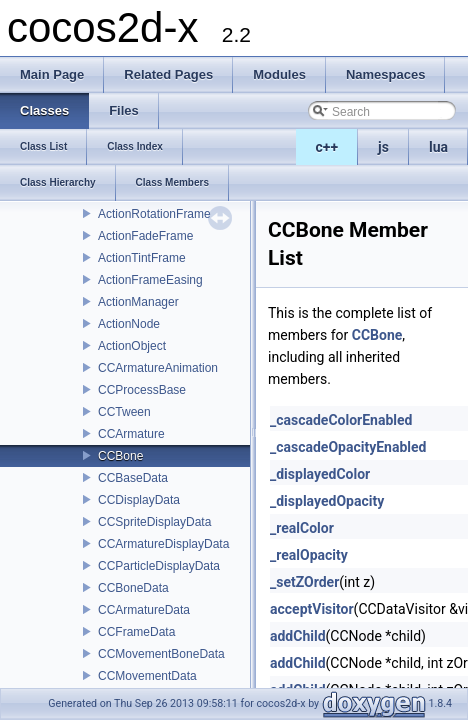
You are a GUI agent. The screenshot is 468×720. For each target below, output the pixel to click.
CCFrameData (136, 632)
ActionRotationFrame (154, 214)
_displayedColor (320, 474)
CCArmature (131, 434)
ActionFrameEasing (150, 280)
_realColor (302, 528)
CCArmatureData (144, 610)
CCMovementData (147, 676)
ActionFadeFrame (145, 236)
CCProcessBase (142, 390)
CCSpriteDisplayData (154, 522)
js (383, 147)
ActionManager (138, 302)
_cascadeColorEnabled (341, 420)
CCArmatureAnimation (158, 368)
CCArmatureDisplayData (163, 544)
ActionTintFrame (142, 258)
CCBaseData (133, 478)
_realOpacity (309, 555)
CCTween (124, 412)
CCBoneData (133, 588)
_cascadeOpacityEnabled (348, 447)
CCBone (120, 456)
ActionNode (129, 324)
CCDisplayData (139, 500)
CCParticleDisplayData (159, 566)
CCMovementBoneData (161, 654)
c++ (327, 147)
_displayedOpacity (327, 501)
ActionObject (132, 346)
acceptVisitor (312, 609)
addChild (298, 636)
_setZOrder (304, 582)
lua (438, 147)
